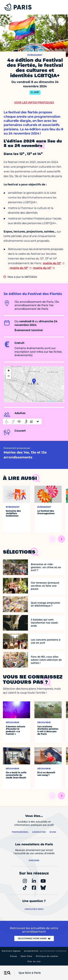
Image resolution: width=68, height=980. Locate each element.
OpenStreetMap (51, 401)
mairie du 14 (42, 268)
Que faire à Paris (30, 973)
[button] (34, 381)
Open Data (26, 956)
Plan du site (34, 961)
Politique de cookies (47, 956)
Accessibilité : (45, 951)
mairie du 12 (52, 263)
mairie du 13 (19, 268)
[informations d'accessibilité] (22, 421)
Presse (14, 956)
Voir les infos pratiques (34, 102)
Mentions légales (11, 951)
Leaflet (35, 401)
